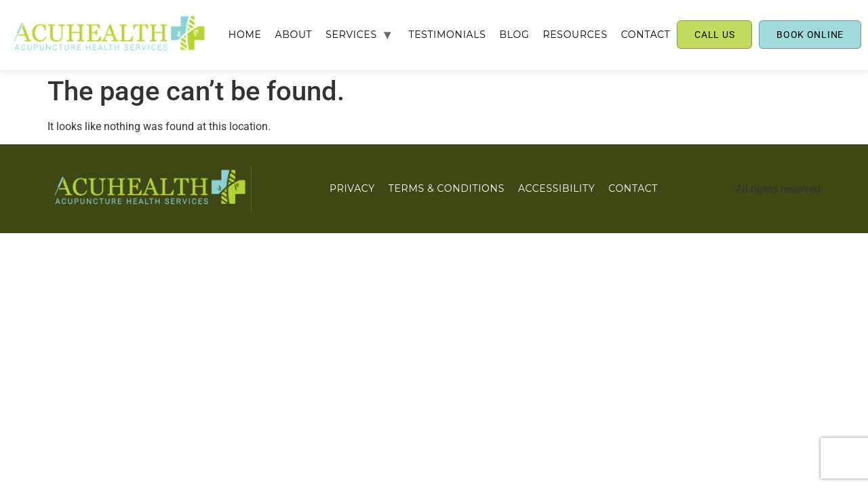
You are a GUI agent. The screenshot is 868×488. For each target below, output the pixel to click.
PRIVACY (352, 188)
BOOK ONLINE (810, 35)
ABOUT (294, 35)
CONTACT (646, 35)
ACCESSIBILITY (556, 188)
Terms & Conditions (447, 188)
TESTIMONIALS (447, 35)
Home (245, 35)
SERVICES (351, 35)
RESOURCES (575, 35)
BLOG (514, 35)
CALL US (714, 35)
